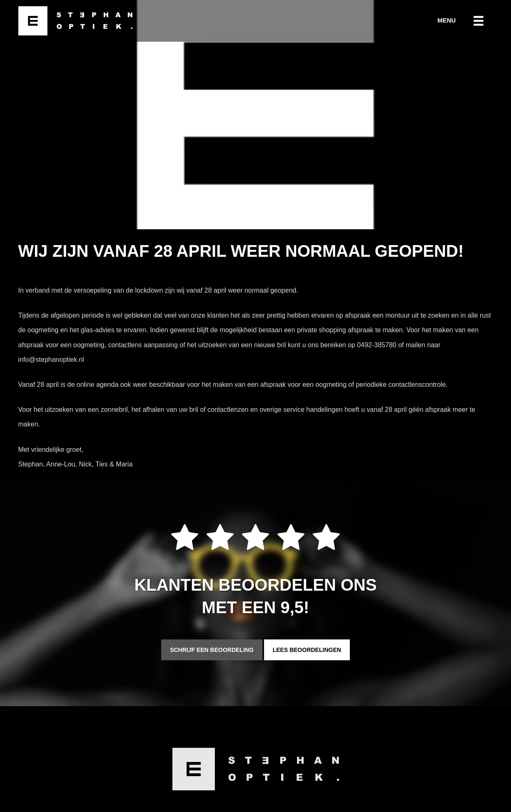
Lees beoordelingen (307, 650)
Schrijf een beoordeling (212, 650)
